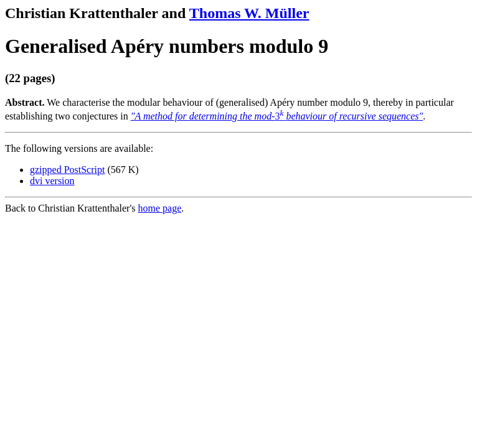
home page (160, 208)
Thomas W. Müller (249, 13)
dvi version (52, 181)
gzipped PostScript (67, 170)
